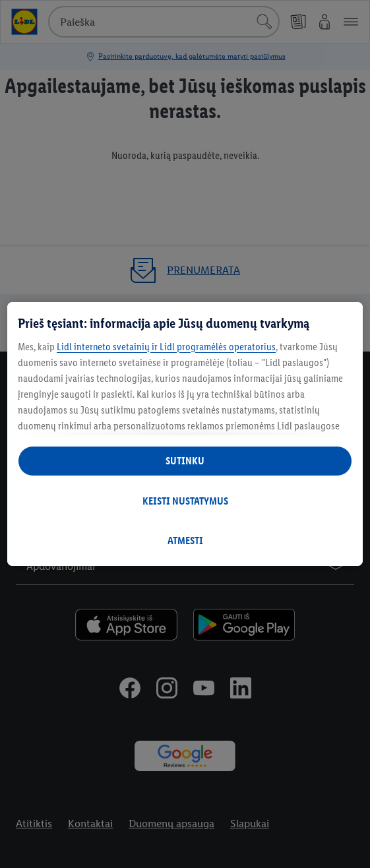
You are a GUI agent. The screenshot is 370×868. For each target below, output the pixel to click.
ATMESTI (185, 541)
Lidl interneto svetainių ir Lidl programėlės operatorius (166, 347)
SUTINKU (185, 461)
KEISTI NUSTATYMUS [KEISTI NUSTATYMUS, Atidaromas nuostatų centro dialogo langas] (185, 501)
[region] (185, 434)
